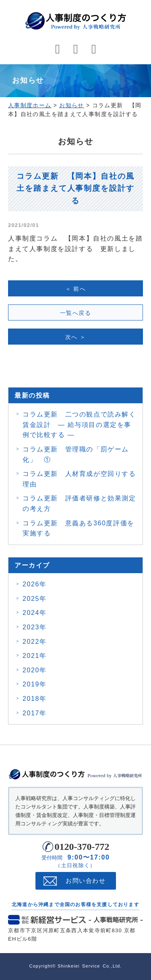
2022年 (35, 642)
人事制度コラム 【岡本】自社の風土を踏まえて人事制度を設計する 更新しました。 (75, 249)
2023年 (35, 627)
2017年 (35, 713)
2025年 (35, 599)
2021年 (35, 656)
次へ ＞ (76, 337)
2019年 (35, 684)
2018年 (35, 699)
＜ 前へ (76, 289)
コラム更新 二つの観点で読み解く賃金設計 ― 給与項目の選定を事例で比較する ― (79, 425)
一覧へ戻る (75, 313)
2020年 (35, 670)
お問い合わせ (86, 881)
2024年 (35, 613)
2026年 (35, 584)
